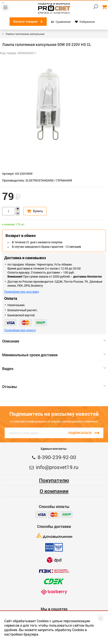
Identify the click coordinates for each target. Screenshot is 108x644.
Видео (54, 369)
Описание (54, 341)
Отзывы (54, 387)
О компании (54, 491)
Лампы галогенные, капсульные (25, 34)
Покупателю (54, 480)
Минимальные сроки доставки (54, 355)
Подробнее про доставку (22, 292)
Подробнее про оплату (20, 330)
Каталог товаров (28, 22)
